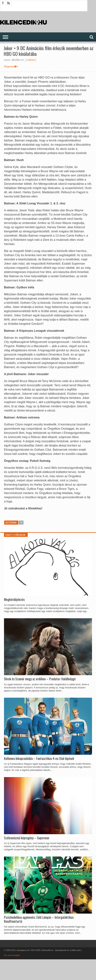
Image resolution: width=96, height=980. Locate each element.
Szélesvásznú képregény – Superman (27, 838)
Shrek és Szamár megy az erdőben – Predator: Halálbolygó (40, 679)
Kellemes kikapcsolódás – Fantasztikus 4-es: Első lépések (39, 759)
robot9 (31, 60)
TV (21, 522)
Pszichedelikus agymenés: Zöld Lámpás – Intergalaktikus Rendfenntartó (39, 919)
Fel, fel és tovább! (12, 955)
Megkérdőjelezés (14, 600)
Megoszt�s (11, 66)
